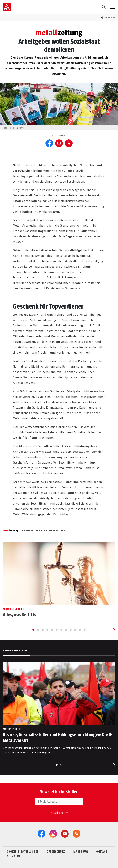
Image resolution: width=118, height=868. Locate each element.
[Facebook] (42, 834)
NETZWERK (14, 856)
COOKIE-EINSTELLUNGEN (23, 851)
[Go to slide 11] (80, 630)
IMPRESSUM (80, 851)
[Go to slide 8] (66, 630)
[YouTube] (65, 834)
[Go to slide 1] (33, 630)
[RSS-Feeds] (76, 834)
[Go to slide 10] (75, 630)
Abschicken (58, 813)
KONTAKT (101, 851)
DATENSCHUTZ (56, 851)
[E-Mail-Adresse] (59, 801)
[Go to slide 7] (61, 630)
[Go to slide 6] (57, 630)
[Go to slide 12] (85, 630)
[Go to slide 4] (47, 630)
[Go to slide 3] (43, 630)
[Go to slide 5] (52, 630)
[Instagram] (53, 834)
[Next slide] (113, 630)
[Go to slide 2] (38, 630)
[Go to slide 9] (71, 630)
